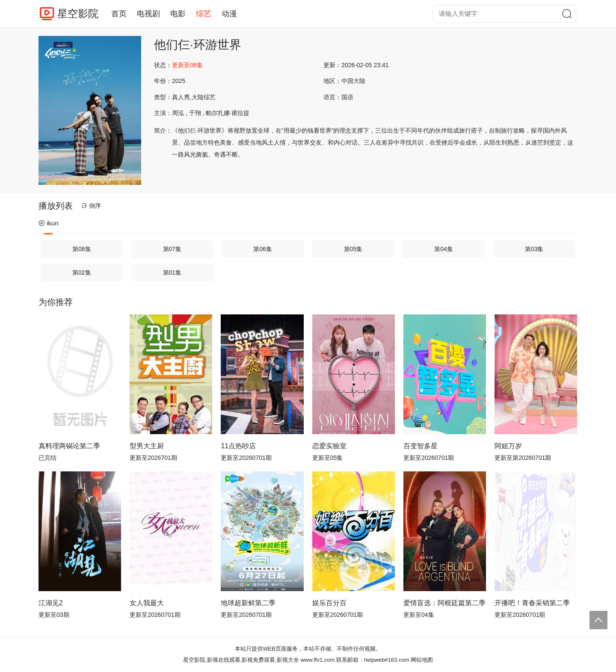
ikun (49, 223)
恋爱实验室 (329, 446)
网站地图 (422, 660)
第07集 (172, 249)
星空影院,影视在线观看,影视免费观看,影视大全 (241, 660)
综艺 (204, 14)
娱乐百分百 (329, 603)
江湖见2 (51, 603)
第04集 (444, 249)
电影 (178, 14)
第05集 (353, 249)
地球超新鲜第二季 (248, 603)
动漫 (229, 14)
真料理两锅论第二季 (69, 446)
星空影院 (78, 13)
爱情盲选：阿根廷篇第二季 (444, 603)
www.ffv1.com (317, 660)
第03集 (534, 249)
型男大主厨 (147, 446)
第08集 (82, 249)
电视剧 (148, 14)
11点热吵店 (238, 446)
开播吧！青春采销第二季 (532, 603)
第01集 (172, 272)
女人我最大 (147, 603)
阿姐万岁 (508, 446)
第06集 (263, 249)
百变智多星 (421, 446)
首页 (119, 14)
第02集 (82, 272)
